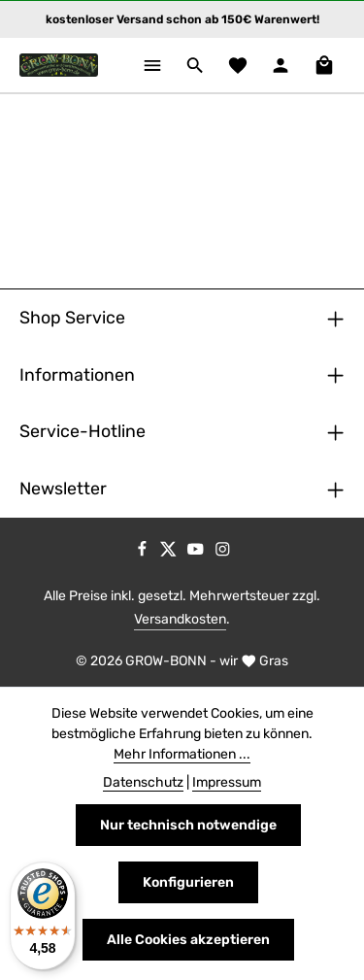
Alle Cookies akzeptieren (188, 940)
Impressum (227, 782)
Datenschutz (143, 782)
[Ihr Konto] (281, 65)
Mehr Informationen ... (182, 754)
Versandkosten (180, 619)
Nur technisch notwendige (188, 825)
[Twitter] (170, 552)
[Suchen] (195, 65)
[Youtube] (197, 552)
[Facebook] (144, 552)
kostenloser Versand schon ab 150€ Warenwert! (182, 19)
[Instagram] (223, 552)
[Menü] (152, 65)
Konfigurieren (188, 882)
